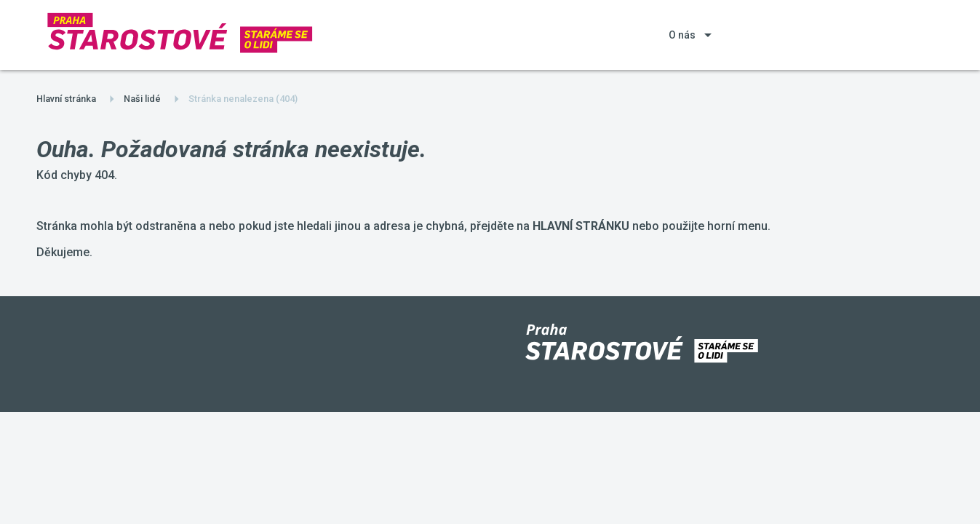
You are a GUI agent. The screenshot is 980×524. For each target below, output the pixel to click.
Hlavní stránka (66, 99)
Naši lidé (142, 99)
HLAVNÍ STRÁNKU (581, 226)
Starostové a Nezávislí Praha (0, 0)
